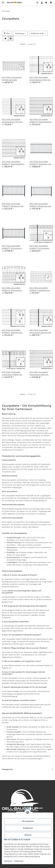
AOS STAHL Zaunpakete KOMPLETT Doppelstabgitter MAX (41, 121)
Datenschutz (19, 861)
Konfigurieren (28, 828)
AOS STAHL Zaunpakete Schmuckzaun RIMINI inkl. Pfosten (12, 373)
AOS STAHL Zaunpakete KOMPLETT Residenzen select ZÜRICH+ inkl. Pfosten (41, 205)
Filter (7, 33)
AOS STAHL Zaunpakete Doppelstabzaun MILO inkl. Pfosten (40, 79)
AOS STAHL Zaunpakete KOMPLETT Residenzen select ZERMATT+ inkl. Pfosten (13, 205)
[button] (38, 3)
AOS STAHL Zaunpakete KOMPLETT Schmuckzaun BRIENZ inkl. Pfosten (12, 247)
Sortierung (19, 33)
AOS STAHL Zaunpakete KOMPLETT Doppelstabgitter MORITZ (13, 163)
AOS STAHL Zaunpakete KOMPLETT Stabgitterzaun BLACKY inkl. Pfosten (40, 289)
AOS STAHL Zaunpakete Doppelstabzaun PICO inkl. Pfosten (12, 121)
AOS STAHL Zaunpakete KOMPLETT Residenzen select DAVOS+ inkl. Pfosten (41, 163)
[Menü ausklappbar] (3, 1)
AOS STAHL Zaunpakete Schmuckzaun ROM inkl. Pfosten (39, 373)
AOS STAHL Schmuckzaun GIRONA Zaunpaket (12, 79)
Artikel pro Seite (37, 33)
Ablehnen (28, 835)
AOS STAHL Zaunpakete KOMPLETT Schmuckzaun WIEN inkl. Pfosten (12, 289)
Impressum (8, 861)
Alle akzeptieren (28, 821)
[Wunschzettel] (46, 3)
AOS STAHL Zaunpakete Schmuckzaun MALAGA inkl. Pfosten (40, 331)
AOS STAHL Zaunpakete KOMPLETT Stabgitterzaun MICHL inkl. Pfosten (12, 331)
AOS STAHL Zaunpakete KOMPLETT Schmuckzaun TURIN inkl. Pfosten (39, 247)
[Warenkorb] (51, 3)
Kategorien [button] (7, 769)
